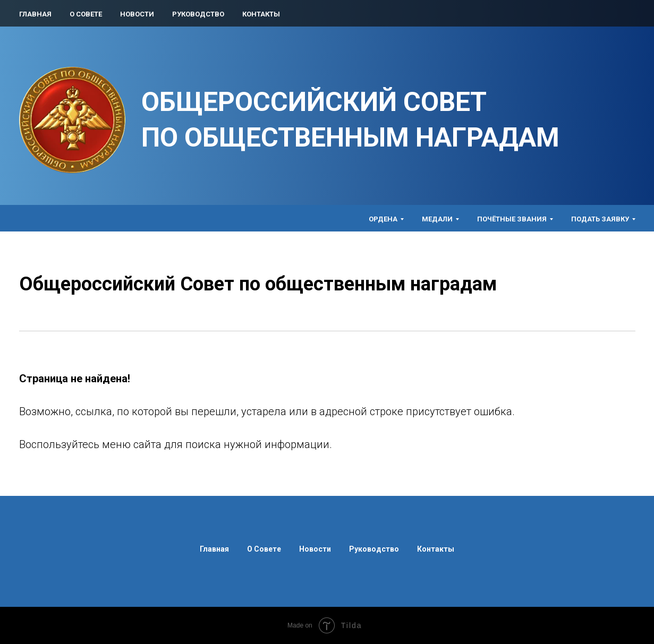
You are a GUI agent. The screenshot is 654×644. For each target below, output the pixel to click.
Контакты (261, 14)
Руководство (198, 14)
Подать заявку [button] (600, 219)
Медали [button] (437, 219)
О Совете (86, 14)
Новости (137, 14)
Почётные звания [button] (512, 219)
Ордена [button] (383, 219)
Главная (35, 14)
